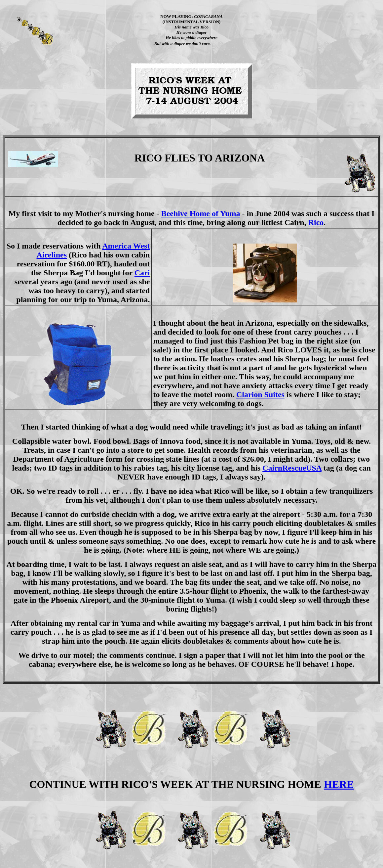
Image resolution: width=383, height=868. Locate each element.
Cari (142, 273)
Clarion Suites (260, 394)
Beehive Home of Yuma (201, 213)
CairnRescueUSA (292, 468)
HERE (339, 784)
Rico (316, 222)
